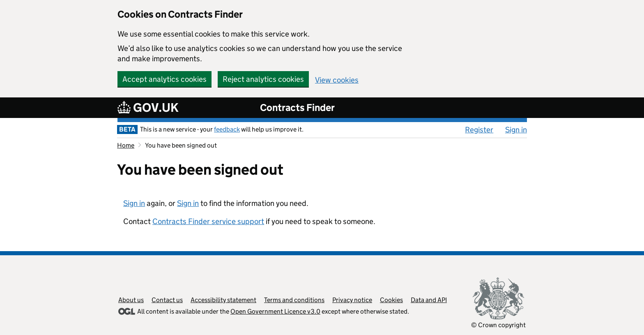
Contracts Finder (297, 107)
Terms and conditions (294, 300)
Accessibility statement (223, 300)
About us (131, 300)
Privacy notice (352, 300)
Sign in (516, 130)
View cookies (337, 80)
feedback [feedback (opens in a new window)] (227, 129)
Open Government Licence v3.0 (275, 311)
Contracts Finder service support (208, 221)
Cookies (391, 300)
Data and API (429, 300)
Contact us (167, 300)
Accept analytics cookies (164, 79)
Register (479, 130)
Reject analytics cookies (263, 79)
